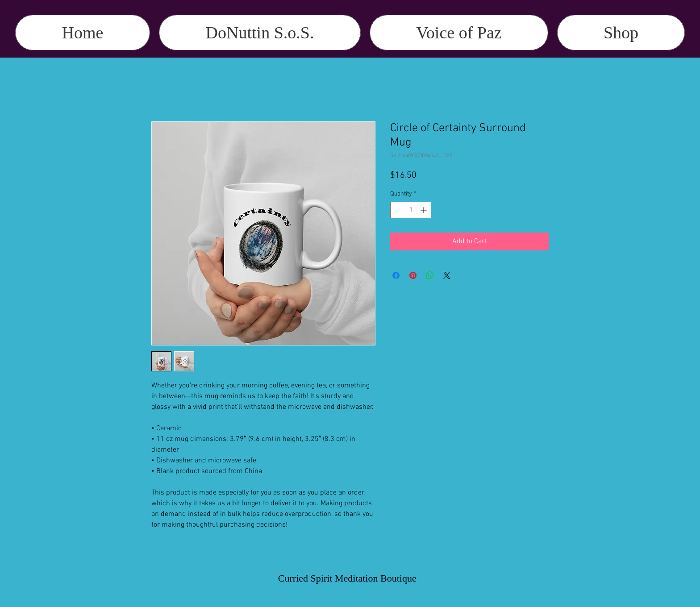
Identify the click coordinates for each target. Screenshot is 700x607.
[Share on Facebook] (396, 275)
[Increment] (424, 210)
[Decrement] (397, 210)
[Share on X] (447, 275)
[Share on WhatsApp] (430, 275)
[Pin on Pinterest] (413, 275)
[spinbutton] (411, 210)
